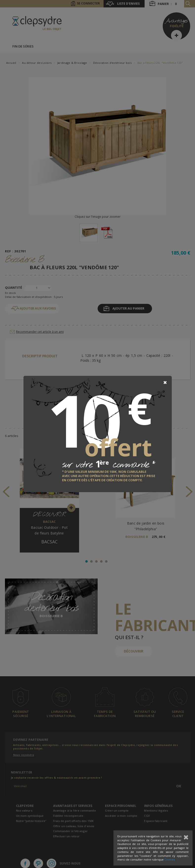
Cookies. (170, 859)
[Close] (165, 383)
